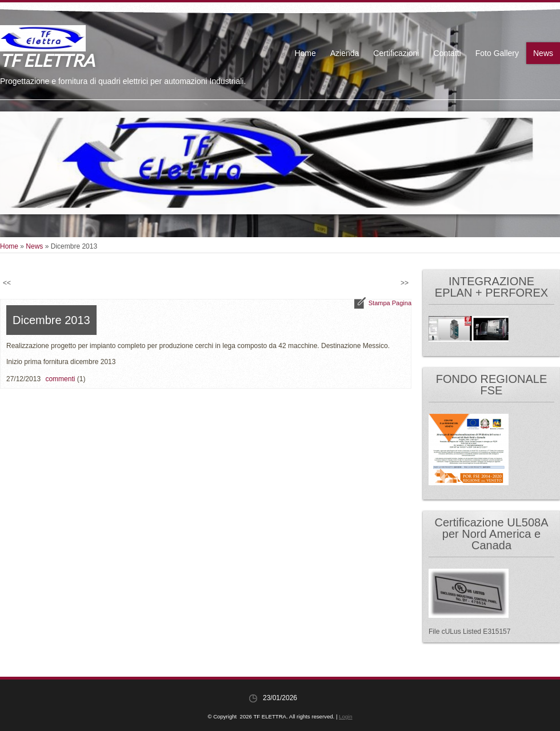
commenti (60, 379)
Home (305, 53)
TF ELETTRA (47, 60)
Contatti (447, 53)
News (543, 53)
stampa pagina (390, 303)
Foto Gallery (497, 53)
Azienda (345, 53)
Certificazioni (396, 53)
